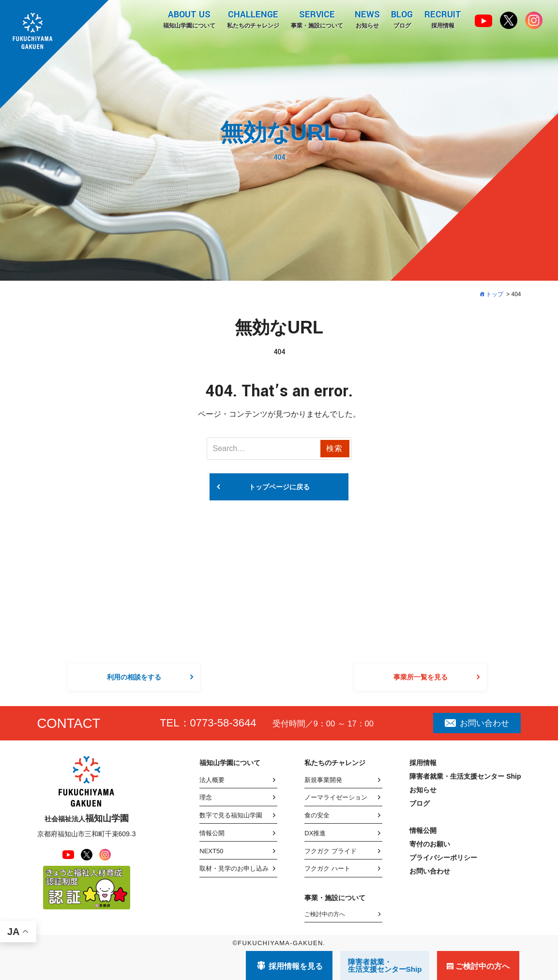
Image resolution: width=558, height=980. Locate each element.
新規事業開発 (323, 780)
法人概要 (212, 780)
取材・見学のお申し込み (234, 868)
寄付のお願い (430, 844)
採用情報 (443, 19)
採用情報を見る (296, 966)
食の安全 (317, 815)
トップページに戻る (279, 487)
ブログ (402, 19)
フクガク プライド (331, 851)
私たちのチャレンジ (253, 19)
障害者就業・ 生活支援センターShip (385, 965)
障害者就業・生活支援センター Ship (465, 776)
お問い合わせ (477, 723)
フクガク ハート (327, 868)
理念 (206, 797)
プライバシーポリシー (443, 858)
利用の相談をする (134, 677)
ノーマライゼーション (336, 797)
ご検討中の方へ (325, 914)
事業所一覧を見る (421, 677)
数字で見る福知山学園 (231, 815)
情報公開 (212, 833)
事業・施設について (317, 19)
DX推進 (315, 833)
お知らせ (367, 19)
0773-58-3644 (223, 723)
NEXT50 (211, 851)
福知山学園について (189, 19)
